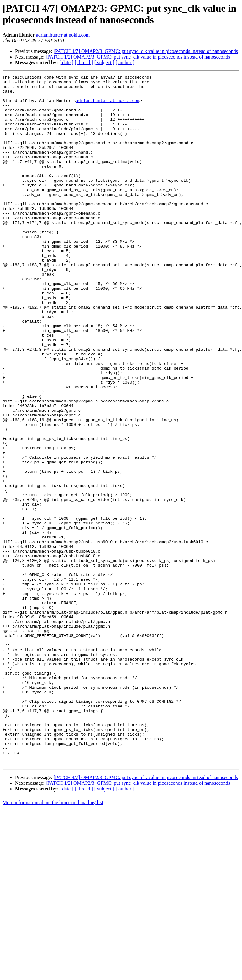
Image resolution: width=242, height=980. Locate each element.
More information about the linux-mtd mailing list (53, 940)
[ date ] (66, 62)
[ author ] (125, 62)
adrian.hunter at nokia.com (63, 35)
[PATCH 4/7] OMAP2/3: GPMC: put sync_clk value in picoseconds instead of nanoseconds (146, 51)
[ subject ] (104, 62)
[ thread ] (84, 62)
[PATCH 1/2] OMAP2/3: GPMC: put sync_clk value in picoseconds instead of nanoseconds (138, 57)
